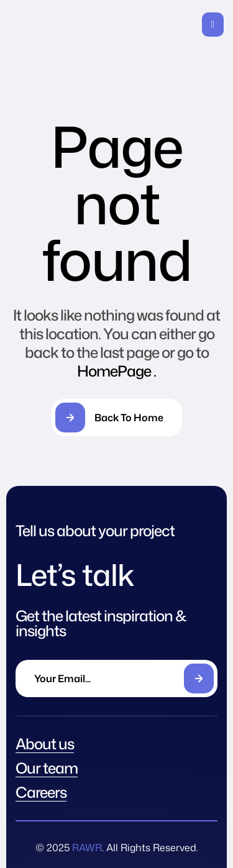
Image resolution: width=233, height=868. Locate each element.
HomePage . (116, 371)
